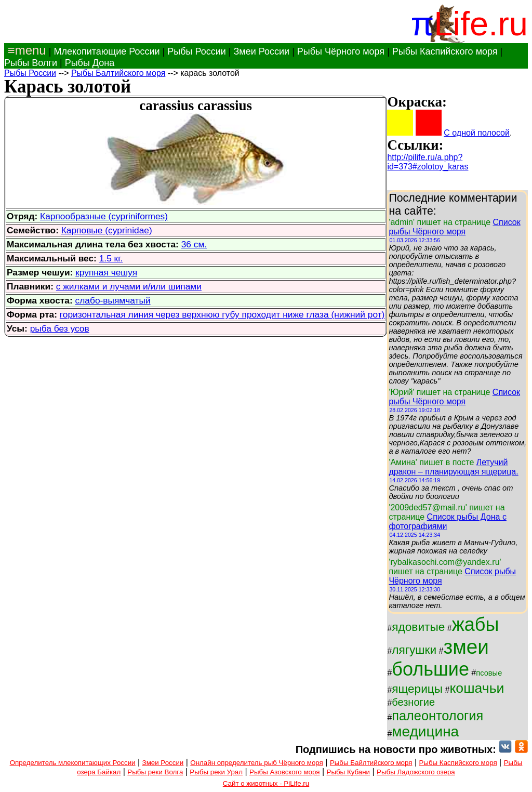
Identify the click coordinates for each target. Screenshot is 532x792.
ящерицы (417, 689)
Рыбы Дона (90, 63)
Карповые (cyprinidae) (107, 230)
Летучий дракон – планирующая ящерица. (453, 467)
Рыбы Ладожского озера (416, 772)
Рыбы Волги (31, 63)
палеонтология (437, 716)
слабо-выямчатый (113, 300)
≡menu (25, 50)
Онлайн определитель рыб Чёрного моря (256, 763)
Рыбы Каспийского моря (445, 51)
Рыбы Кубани (349, 772)
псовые (489, 673)
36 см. (194, 244)
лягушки (414, 650)
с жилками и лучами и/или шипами (129, 286)
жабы (476, 624)
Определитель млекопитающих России (73, 763)
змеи (466, 647)
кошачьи (477, 688)
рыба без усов (60, 328)
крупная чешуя (106, 272)
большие (430, 669)
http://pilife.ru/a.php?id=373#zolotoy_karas (428, 162)
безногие (413, 702)
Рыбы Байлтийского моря (371, 763)
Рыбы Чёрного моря (341, 51)
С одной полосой (477, 133)
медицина (425, 731)
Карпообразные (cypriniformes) (104, 216)
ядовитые (418, 627)
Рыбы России (197, 51)
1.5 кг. (111, 258)
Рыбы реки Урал (216, 772)
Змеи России (261, 51)
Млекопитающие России (107, 51)
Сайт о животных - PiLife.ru (266, 783)
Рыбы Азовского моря (284, 772)
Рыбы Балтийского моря (118, 73)
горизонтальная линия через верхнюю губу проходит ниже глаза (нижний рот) (222, 314)
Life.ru (481, 24)
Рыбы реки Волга (155, 772)
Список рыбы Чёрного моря (454, 227)
